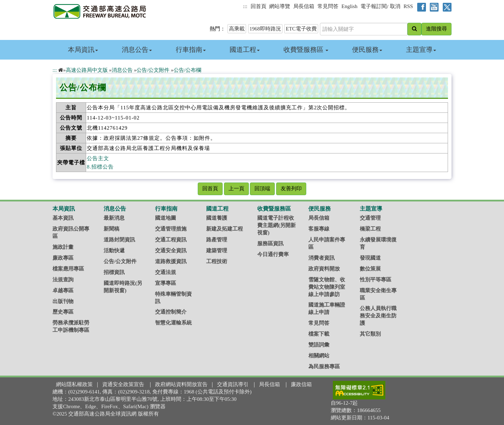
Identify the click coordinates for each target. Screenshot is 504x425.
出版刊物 (63, 301)
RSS (408, 6)
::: (245, 6)
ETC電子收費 (301, 29)
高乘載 (237, 29)
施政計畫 (63, 247)
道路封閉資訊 (119, 240)
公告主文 (98, 158)
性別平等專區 (376, 280)
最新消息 (114, 218)
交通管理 (370, 218)
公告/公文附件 (153, 70)
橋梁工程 (370, 229)
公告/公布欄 (187, 70)
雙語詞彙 (319, 345)
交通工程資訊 (171, 240)
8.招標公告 (100, 167)
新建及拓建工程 (225, 229)
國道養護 (217, 218)
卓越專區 (63, 290)
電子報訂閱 (374, 6)
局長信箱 (304, 6)
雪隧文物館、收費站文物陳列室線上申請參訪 (327, 287)
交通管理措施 (171, 229)
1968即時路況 (265, 29)
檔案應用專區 (68, 269)
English (350, 6)
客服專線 (319, 229)
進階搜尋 (436, 29)
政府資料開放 (324, 269)
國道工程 (245, 50)
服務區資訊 (270, 244)
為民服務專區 (324, 366)
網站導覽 (280, 6)
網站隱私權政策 (74, 384)
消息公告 (137, 50)
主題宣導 (421, 50)
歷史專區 (63, 312)
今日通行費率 (273, 254)
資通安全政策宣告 (123, 384)
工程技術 (217, 261)
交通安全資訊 (171, 251)
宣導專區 (166, 283)
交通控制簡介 (171, 312)
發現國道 (370, 258)
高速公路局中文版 (87, 70)
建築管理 (217, 251)
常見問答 (328, 6)
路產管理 (217, 240)
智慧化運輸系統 (173, 323)
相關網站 (319, 356)
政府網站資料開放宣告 (181, 384)
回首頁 (258, 6)
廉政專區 (63, 258)
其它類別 (370, 334)
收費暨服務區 (306, 50)
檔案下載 (319, 334)
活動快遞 (114, 251)
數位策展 (370, 269)
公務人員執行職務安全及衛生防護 (378, 316)
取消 (395, 6)
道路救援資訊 (171, 261)
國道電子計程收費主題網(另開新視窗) (276, 225)
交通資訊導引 (233, 384)
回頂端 (262, 188)
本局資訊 (83, 50)
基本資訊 (63, 218)
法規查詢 (63, 280)
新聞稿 (111, 229)
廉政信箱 (301, 384)
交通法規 (166, 272)
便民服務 (367, 50)
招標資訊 (114, 272)
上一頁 (236, 188)
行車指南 (191, 50)
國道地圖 (166, 218)
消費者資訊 (321, 258)
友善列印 (291, 188)
